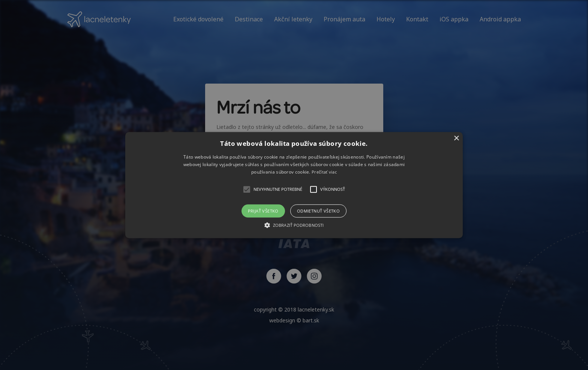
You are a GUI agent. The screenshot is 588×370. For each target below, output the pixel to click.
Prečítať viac (324, 172)
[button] (294, 185)
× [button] (456, 139)
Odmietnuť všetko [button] (318, 211)
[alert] (294, 185)
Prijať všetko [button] (263, 211)
